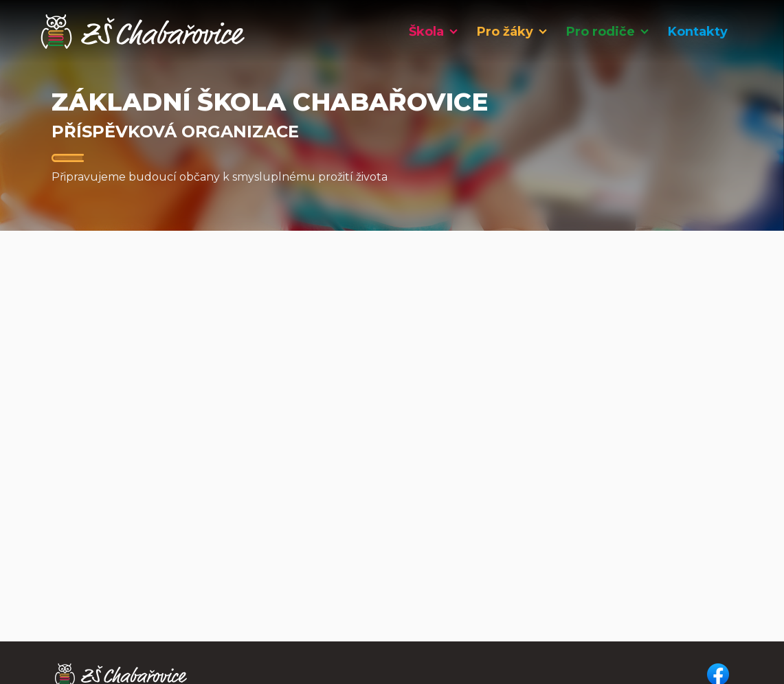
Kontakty (698, 32)
